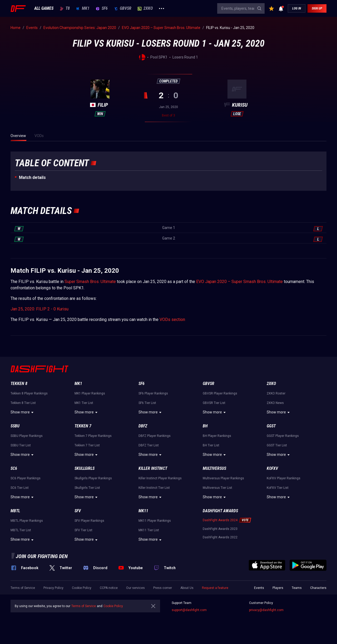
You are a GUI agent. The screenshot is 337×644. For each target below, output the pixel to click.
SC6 (14, 468)
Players (278, 588)
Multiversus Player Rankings (223, 478)
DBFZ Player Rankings (155, 436)
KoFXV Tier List (278, 488)
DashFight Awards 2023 (220, 529)
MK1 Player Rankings (90, 393)
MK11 (143, 511)
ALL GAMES (44, 8)
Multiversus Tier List (217, 488)
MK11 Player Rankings (155, 521)
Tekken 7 (83, 426)
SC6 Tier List (20, 488)
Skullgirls (85, 468)
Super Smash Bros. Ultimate (90, 282)
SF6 (102, 8)
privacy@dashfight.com (266, 610)
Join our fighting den (42, 556)
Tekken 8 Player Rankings (29, 393)
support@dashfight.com (189, 610)
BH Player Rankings (217, 436)
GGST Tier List (277, 445)
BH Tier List (211, 445)
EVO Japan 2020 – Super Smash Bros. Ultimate (239, 282)
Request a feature (215, 588)
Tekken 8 (19, 384)
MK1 (83, 8)
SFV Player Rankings (89, 521)
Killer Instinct (153, 468)
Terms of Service (23, 588)
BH (205, 426)
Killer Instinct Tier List (154, 488)
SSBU (15, 426)
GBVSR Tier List (214, 403)
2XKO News (275, 403)
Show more (23, 412)
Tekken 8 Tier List (23, 403)
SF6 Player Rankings (153, 393)
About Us (187, 588)
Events (259, 588)
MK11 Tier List (149, 530)
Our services (135, 588)
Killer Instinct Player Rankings (160, 478)
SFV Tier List (83, 530)
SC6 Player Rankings (26, 478)
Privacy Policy (53, 588)
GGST (271, 426)
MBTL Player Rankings (27, 521)
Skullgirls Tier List (87, 488)
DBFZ (143, 426)
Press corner (163, 588)
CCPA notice (109, 588)
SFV (78, 511)
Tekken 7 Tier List (87, 445)
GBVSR (123, 8)
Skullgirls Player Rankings (93, 478)
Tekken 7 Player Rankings (93, 436)
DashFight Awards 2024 (220, 520)
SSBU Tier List (21, 445)
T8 (65, 8)
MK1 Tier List (84, 403)
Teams (297, 588)
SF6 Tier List (147, 403)
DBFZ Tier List (149, 445)
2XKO (145, 8)
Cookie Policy (82, 588)
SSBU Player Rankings (27, 436)
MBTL (15, 511)
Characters (318, 588)
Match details (32, 177)
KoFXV (272, 468)
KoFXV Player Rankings (284, 478)
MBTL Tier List (21, 530)
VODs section (172, 319)
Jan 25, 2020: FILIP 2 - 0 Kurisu (39, 309)
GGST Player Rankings (283, 436)
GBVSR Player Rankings (220, 393)
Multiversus (214, 468)
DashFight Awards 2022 (220, 537)
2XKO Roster (276, 393)
